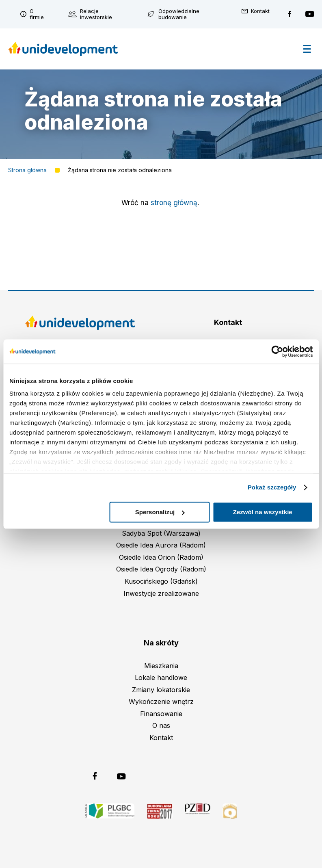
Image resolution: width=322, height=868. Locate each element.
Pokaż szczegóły (272, 487)
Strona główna (27, 170)
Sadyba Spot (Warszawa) (161, 533)
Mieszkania (161, 666)
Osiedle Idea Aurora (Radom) (161, 545)
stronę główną (174, 203)
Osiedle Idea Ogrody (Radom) (161, 569)
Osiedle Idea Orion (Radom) (161, 557)
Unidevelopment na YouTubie (310, 14)
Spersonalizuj (160, 512)
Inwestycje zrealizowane (161, 593)
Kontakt (260, 11)
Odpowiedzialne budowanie (179, 14)
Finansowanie (161, 714)
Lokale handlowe (161, 678)
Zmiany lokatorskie (161, 690)
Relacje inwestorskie (96, 14)
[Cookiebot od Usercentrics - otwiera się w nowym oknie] (277, 351)
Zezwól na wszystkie (263, 512)
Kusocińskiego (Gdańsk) (161, 581)
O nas (161, 725)
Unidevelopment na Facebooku (290, 14)
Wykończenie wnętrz (161, 701)
